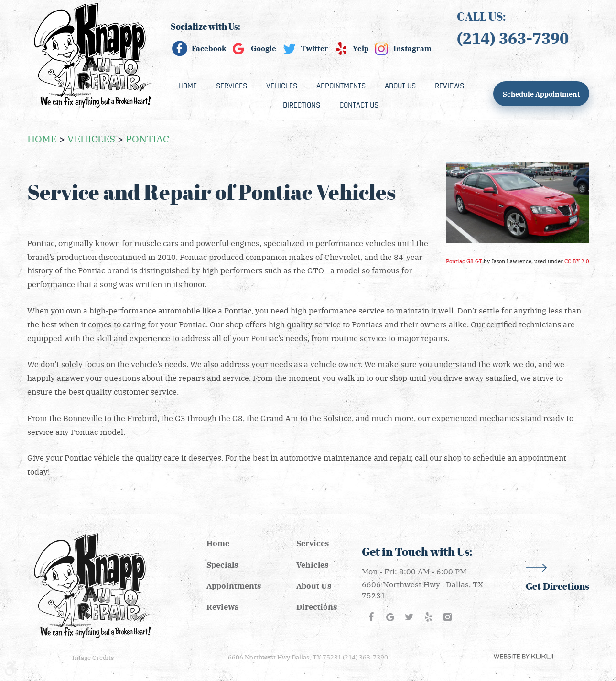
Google (264, 48)
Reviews (449, 86)
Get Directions (557, 586)
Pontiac (147, 138)
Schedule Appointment (541, 94)
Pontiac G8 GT (464, 261)
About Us (400, 86)
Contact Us (359, 105)
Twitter (314, 48)
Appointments (341, 86)
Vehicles (282, 86)
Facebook (209, 48)
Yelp (361, 48)
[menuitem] (188, 86)
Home (188, 86)
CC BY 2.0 (577, 261)
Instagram (412, 48)
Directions (302, 105)
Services (232, 86)
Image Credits (93, 657)
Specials (222, 565)
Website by (523, 656)
